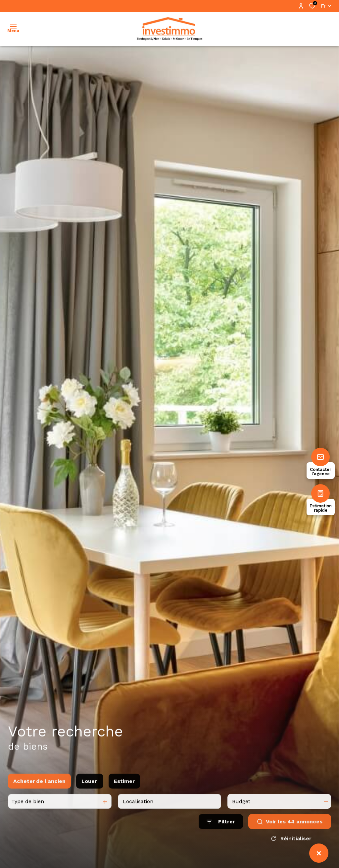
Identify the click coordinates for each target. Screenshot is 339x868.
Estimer (124, 788)
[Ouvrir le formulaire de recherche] (221, 828)
